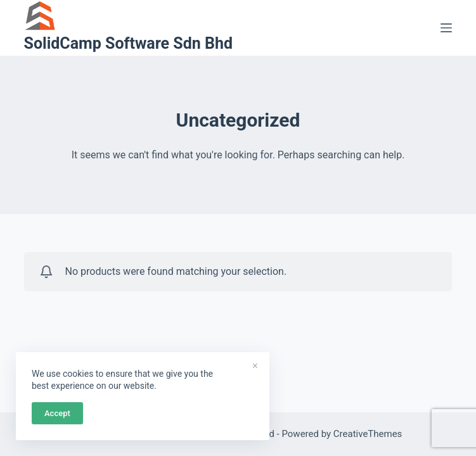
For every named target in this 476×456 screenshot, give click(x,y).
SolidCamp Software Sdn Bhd (129, 43)
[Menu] (446, 28)
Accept (57, 413)
